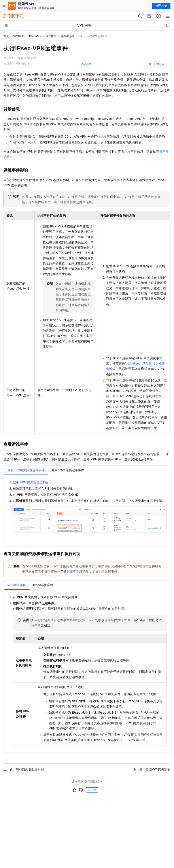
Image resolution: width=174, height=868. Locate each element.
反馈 (92, 790)
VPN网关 (19, 36)
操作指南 (51, 36)
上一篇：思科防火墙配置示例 (24, 769)
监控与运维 (67, 36)
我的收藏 (159, 64)
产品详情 (86, 64)
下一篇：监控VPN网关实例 (152, 769)
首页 (6, 36)
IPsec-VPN (35, 36)
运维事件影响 (76, 571)
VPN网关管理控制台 (34, 482)
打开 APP (161, 6)
